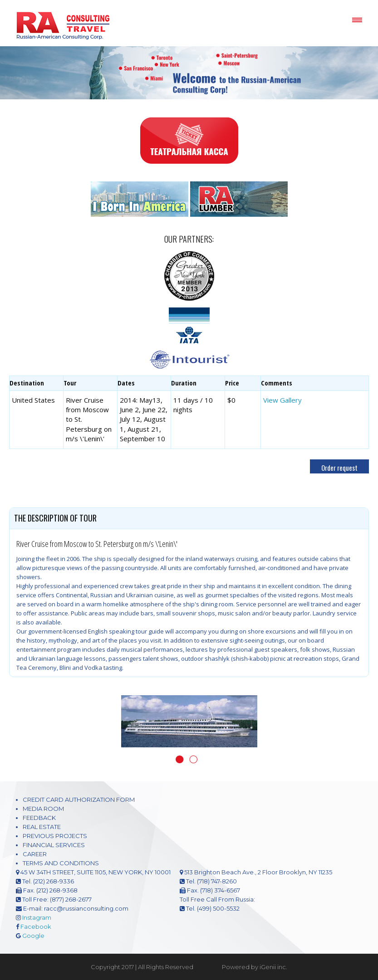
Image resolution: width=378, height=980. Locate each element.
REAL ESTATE (42, 827)
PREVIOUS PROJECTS (55, 836)
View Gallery (282, 400)
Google (33, 936)
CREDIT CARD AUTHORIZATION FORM (79, 800)
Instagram (37, 917)
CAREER (35, 854)
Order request (339, 468)
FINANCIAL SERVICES (54, 845)
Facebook (36, 926)
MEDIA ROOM (43, 809)
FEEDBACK (39, 818)
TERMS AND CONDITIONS (61, 863)
